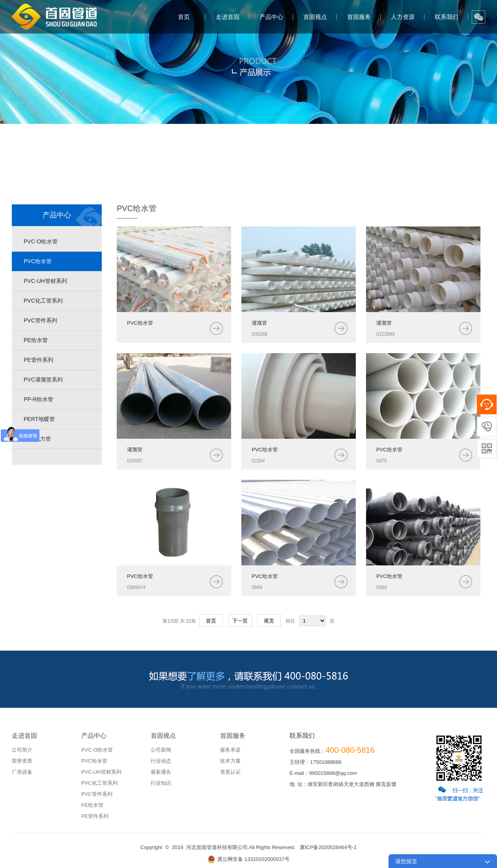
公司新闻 (161, 750)
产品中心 (271, 17)
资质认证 (230, 772)
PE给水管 (36, 340)
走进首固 (228, 17)
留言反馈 (386, 784)
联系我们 (447, 17)
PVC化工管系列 (43, 301)
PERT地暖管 (39, 419)
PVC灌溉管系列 (43, 380)
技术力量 (230, 761)
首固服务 (359, 17)
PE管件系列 (38, 360)
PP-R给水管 (38, 399)
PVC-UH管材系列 (45, 281)
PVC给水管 (38, 261)
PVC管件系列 (40, 320)
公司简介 (22, 750)
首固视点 (315, 17)
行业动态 (161, 761)
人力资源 (403, 17)
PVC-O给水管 (41, 241)
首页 (184, 17)
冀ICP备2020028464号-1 (328, 847)
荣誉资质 (22, 761)
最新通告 (161, 772)
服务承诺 (230, 750)
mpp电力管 (37, 439)
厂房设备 (22, 772)
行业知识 (161, 783)
